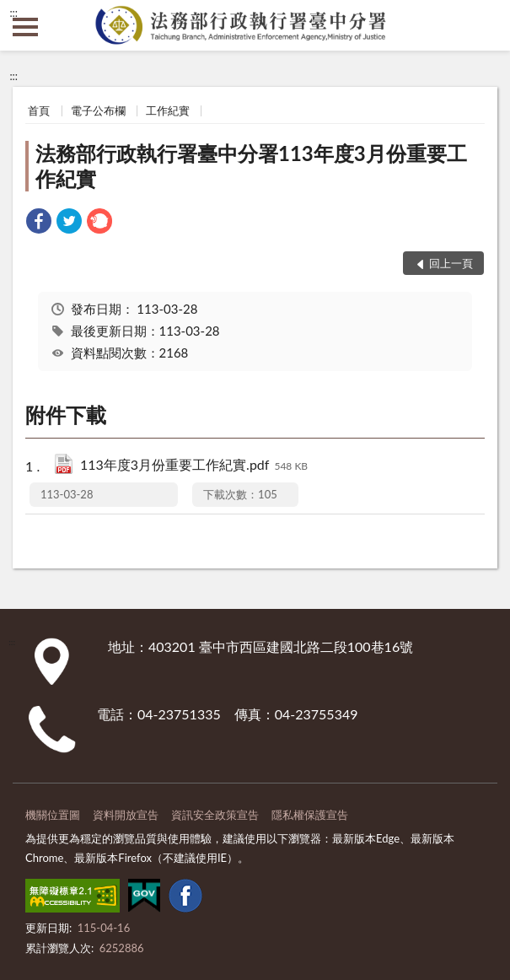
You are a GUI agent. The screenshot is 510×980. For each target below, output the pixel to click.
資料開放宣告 (126, 815)
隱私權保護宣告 (310, 815)
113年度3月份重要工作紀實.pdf (194, 466)
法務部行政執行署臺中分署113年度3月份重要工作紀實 (251, 166)
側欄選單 (25, 27)
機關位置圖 (53, 815)
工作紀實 (168, 110)
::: (13, 13)
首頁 (39, 110)
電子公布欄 (98, 110)
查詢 (485, 25)
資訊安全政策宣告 (215, 815)
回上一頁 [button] (451, 263)
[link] (39, 223)
